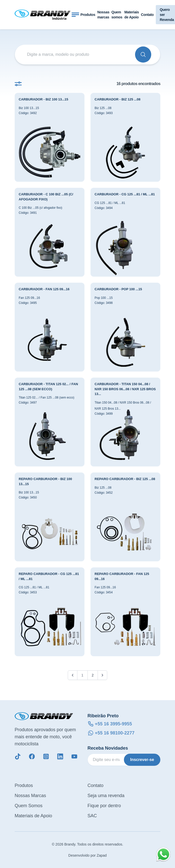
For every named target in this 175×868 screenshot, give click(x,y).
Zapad (102, 855)
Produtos (88, 15)
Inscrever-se (142, 760)
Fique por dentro (104, 806)
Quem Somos (29, 806)
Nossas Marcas (30, 796)
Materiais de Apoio (132, 15)
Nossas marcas (103, 15)
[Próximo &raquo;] (102, 675)
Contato (147, 15)
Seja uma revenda (106, 796)
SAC (92, 816)
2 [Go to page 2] (93, 675)
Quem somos (117, 15)
